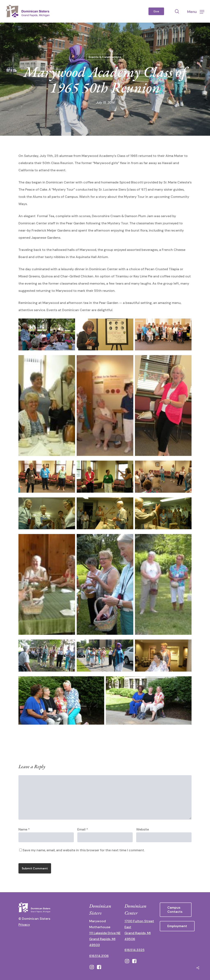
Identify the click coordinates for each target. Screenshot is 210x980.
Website (143, 829)
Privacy (24, 925)
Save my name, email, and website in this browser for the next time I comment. (84, 850)
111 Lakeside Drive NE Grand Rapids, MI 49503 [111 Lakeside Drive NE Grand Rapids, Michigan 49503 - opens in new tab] (105, 939)
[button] (196, 11)
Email (83, 829)
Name (24, 829)
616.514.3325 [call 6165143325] (135, 950)
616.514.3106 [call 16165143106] (99, 956)
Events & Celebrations (105, 57)
